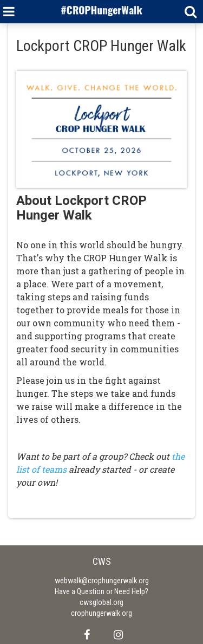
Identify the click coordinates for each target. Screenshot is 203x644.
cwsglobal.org (101, 602)
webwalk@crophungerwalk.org (102, 581)
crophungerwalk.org (101, 613)
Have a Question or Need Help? (101, 591)
